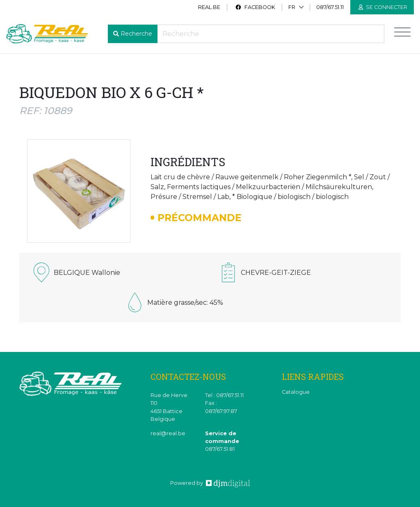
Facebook (255, 7)
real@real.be (168, 433)
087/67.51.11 (330, 7)
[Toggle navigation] (402, 34)
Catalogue (296, 392)
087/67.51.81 (220, 449)
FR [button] (292, 7)
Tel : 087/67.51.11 (224, 395)
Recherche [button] (136, 34)
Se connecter (383, 7)
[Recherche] (271, 34)
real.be (209, 7)
